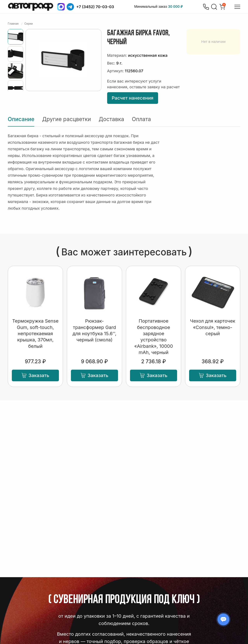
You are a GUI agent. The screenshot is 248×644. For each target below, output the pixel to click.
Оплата (141, 119)
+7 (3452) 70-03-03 (95, 7)
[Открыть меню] (237, 7)
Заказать (35, 375)
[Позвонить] (206, 7)
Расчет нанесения (133, 98)
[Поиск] (214, 7)
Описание (21, 119)
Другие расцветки (66, 119)
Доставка (111, 119)
